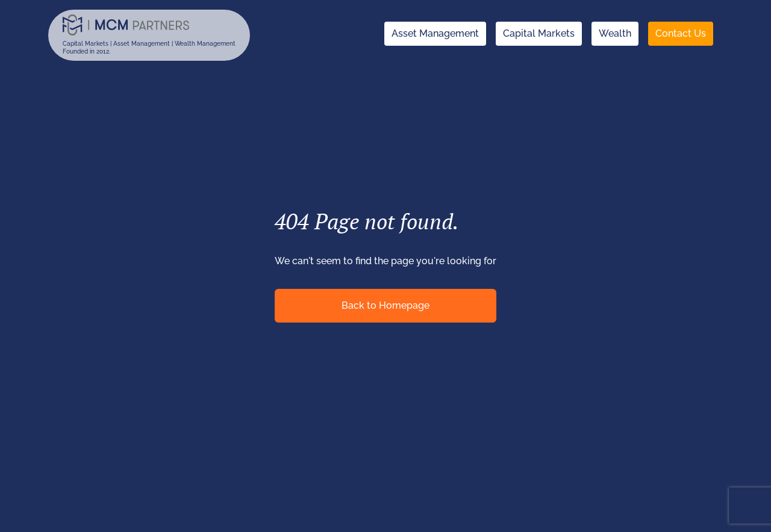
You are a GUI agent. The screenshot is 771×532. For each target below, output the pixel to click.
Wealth (615, 33)
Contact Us (681, 33)
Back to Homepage (385, 305)
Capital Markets (539, 33)
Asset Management (435, 33)
